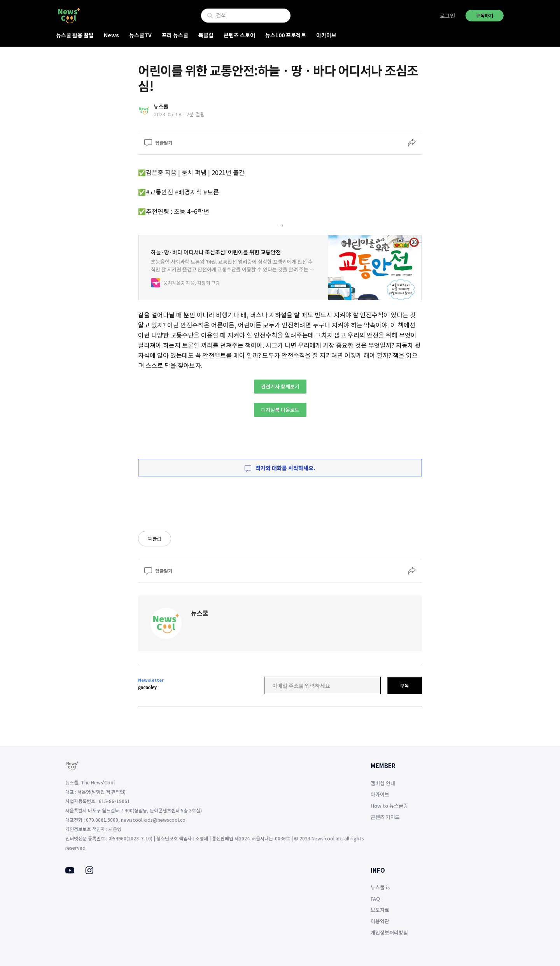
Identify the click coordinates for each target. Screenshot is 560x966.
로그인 (447, 16)
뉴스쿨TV (140, 35)
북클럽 (206, 35)
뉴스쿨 (200, 613)
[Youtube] (70, 871)
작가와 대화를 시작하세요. (280, 468)
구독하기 (485, 15)
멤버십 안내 (383, 783)
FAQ (375, 899)
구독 (404, 685)
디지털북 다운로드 (280, 410)
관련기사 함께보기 (280, 386)
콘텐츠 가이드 (385, 817)
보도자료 (380, 910)
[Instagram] (89, 872)
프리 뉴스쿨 (175, 35)
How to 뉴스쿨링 (389, 806)
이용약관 (380, 921)
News (111, 35)
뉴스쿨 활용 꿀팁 (75, 35)
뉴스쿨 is (380, 887)
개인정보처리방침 (389, 932)
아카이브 (326, 35)
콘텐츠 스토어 (239, 35)
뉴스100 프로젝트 (286, 35)
